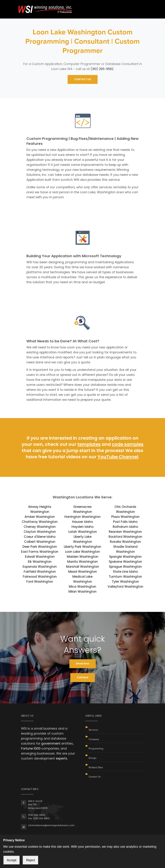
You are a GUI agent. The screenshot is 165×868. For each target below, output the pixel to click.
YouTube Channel (118, 457)
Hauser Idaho (82, 522)
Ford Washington (40, 582)
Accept (12, 860)
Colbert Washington (40, 542)
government (51, 743)
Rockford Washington (125, 537)
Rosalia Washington (125, 542)
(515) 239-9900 (37, 815)
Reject (31, 860)
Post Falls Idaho (125, 522)
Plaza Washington (125, 517)
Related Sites (96, 767)
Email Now (83, 664)
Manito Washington (82, 562)
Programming (96, 749)
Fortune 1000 (31, 748)
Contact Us (95, 777)
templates (89, 444)
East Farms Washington (40, 552)
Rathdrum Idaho (125, 527)
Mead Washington (82, 572)
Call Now (83, 677)
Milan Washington (82, 592)
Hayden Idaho (82, 527)
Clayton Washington (40, 532)
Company (94, 739)
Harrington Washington (82, 517)
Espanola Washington (40, 567)
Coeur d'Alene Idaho (40, 537)
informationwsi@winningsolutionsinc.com (51, 825)
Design (93, 758)
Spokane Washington (125, 562)
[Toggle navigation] (142, 7)
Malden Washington (83, 557)
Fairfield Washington (40, 572)
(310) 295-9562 (102, 69)
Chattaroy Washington (40, 522)
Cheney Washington (40, 527)
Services (93, 730)
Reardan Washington (125, 532)
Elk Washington (40, 562)
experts (62, 758)
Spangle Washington (125, 557)
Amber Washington (40, 517)
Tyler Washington (125, 582)
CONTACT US (83, 79)
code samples (128, 444)
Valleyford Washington (125, 587)
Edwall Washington (40, 557)
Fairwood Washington (40, 577)
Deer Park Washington (40, 547)
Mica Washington (82, 587)
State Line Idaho (125, 572)
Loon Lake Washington (82, 552)
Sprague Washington (125, 567)
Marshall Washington (82, 567)
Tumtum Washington (125, 577)
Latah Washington (83, 532)
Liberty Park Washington (82, 547)
